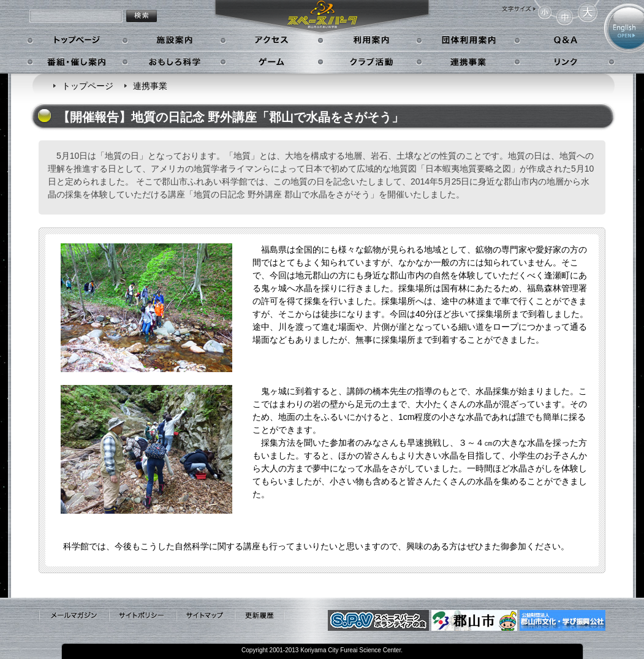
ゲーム (273, 62)
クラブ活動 (370, 62)
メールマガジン (74, 616)
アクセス (273, 40)
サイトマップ (205, 616)
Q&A (565, 40)
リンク (565, 62)
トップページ (78, 40)
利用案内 (370, 40)
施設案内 (174, 40)
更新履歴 (259, 616)
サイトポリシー (142, 616)
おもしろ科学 (174, 62)
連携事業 (469, 62)
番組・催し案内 (78, 62)
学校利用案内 (469, 40)
